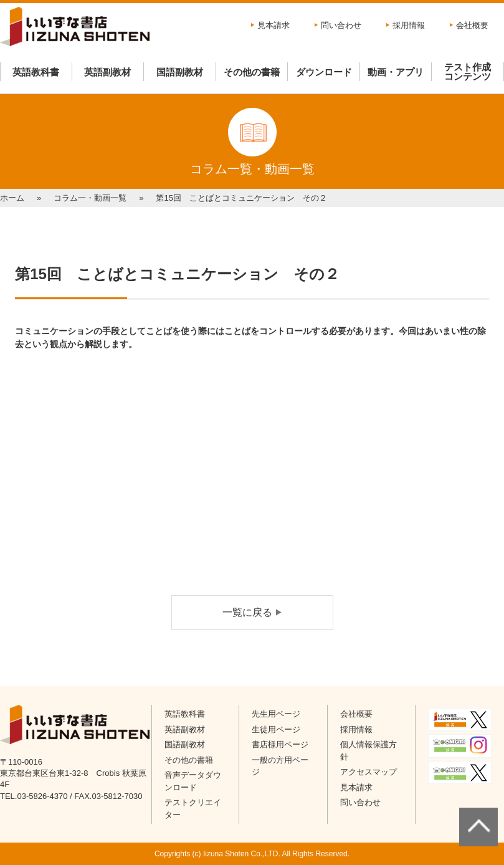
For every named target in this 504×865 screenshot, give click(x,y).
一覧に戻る (247, 612)
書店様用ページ (280, 744)
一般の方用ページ (280, 766)
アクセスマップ (368, 772)
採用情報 (409, 25)
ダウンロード (324, 72)
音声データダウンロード (193, 781)
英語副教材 (107, 72)
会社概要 (472, 25)
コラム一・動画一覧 (90, 198)
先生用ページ (276, 714)
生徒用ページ (276, 729)
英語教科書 (36, 72)
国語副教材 (180, 72)
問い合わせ (341, 25)
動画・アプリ (396, 72)
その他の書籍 (252, 72)
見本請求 (273, 25)
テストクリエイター (193, 809)
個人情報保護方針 (368, 751)
